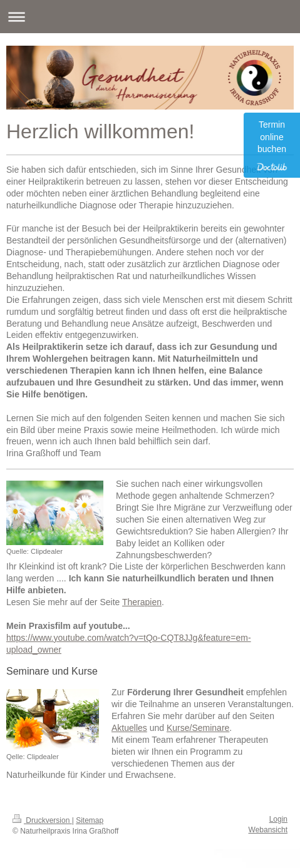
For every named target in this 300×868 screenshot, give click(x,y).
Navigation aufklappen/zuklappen (150, 17)
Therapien (142, 602)
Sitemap (90, 820)
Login (278, 819)
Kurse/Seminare (198, 728)
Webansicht (268, 830)
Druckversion (42, 820)
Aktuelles (129, 728)
